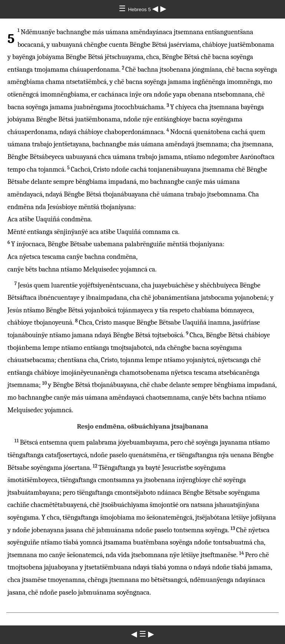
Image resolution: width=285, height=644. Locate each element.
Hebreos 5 (140, 9)
